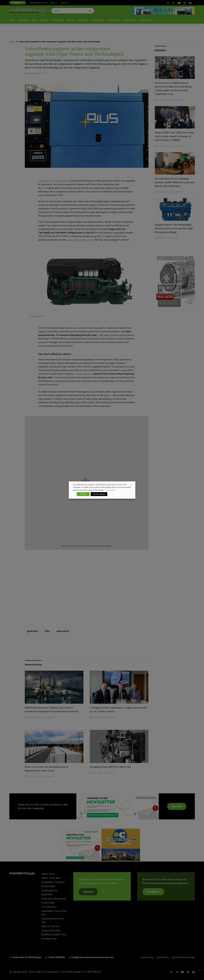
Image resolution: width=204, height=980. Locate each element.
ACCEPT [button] (83, 494)
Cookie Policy (110, 490)
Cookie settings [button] (99, 494)
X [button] (131, 484)
